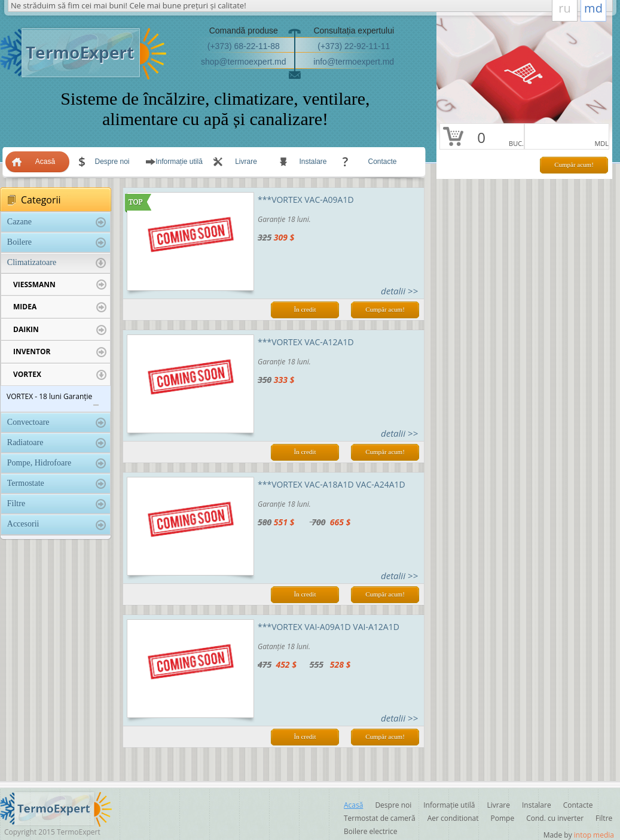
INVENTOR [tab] (60, 352)
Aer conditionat (453, 818)
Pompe (503, 818)
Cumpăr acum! (574, 165)
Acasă (45, 162)
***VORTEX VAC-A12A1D (306, 342)
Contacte (382, 162)
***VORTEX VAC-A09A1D (306, 200)
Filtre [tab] (56, 504)
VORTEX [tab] (60, 375)
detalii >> (399, 291)
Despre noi (112, 162)
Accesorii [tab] (56, 524)
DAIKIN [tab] (60, 330)
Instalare (313, 162)
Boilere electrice (370, 831)
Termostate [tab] (56, 484)
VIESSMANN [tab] (60, 285)
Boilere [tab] (56, 243)
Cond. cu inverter (555, 818)
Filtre (604, 818)
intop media (594, 835)
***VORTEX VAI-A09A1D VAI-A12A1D (329, 627)
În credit (305, 309)
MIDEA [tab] (60, 307)
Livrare (246, 162)
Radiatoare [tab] (56, 443)
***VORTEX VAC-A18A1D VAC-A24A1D (332, 484)
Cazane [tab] (56, 222)
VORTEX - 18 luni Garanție (49, 396)
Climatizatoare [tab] (56, 263)
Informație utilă (179, 162)
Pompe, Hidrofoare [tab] (56, 463)
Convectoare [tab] (56, 423)
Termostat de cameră (380, 818)
